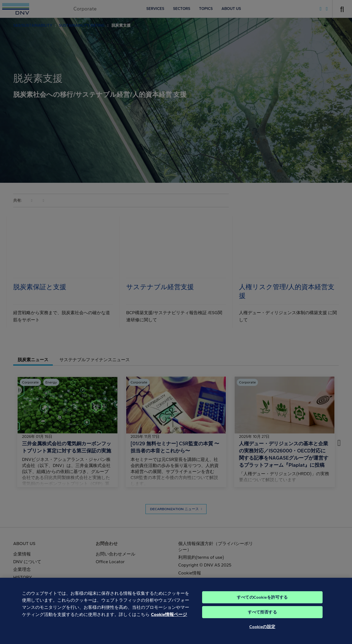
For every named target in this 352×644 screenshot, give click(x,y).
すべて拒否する (262, 621)
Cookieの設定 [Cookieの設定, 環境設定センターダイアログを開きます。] (262, 636)
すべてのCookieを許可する (262, 606)
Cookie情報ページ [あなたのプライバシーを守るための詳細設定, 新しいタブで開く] (169, 624)
